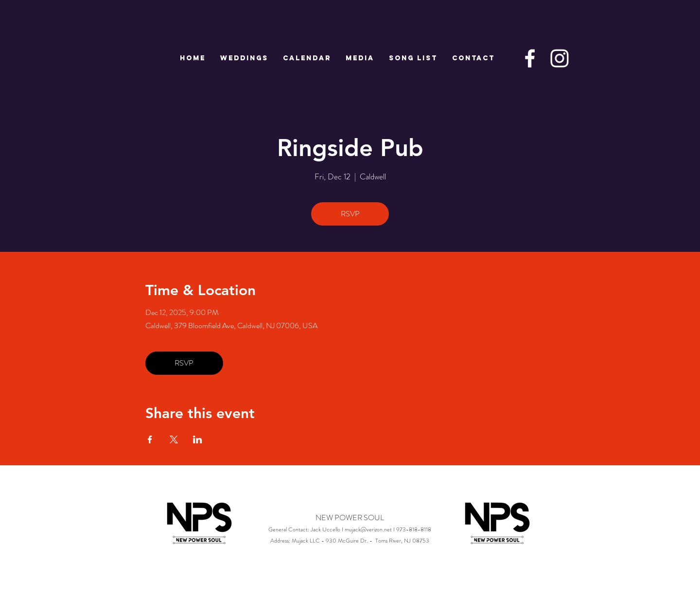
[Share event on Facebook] (150, 439)
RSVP (350, 214)
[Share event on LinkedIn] (198, 439)
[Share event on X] (174, 439)
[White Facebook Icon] (530, 58)
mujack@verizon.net (368, 529)
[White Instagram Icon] (560, 58)
